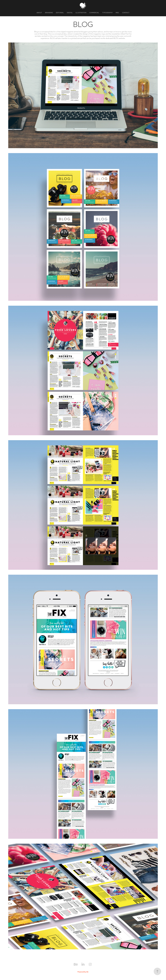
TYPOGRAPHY (107, 13)
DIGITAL (70, 13)
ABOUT (39, 13)
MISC (117, 13)
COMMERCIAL (94, 13)
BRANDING (49, 13)
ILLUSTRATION (81, 13)
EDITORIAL (60, 13)
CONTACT (126, 13)
